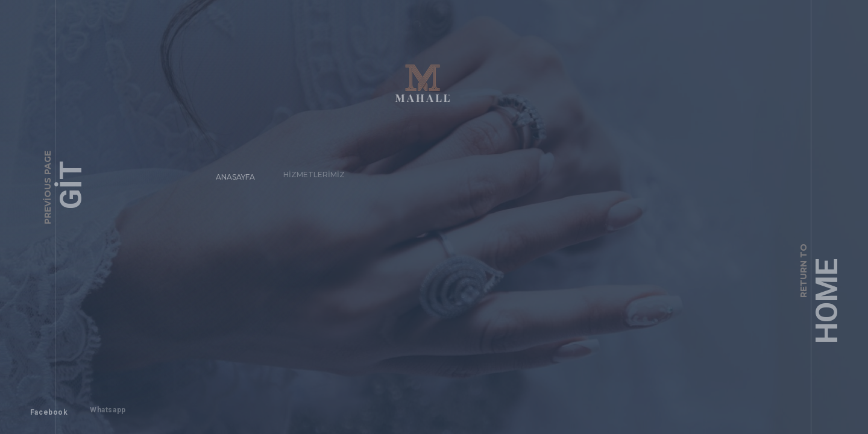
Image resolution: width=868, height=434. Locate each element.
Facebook (43, 406)
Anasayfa (230, 171)
